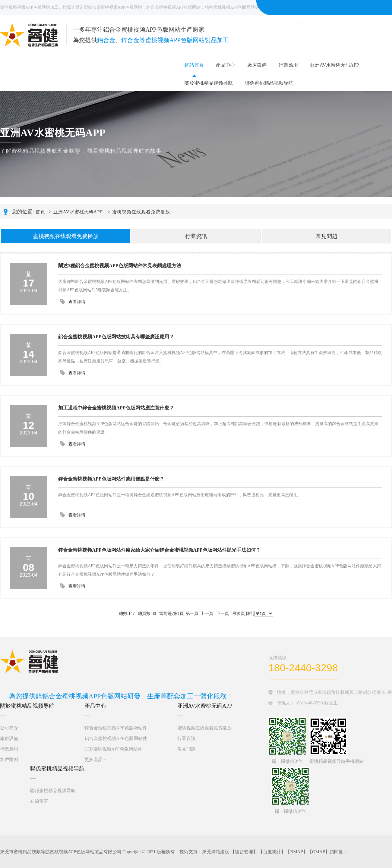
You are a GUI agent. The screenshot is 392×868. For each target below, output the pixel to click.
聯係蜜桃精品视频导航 (269, 83)
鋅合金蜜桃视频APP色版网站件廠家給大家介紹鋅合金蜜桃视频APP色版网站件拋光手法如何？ (159, 550)
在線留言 (39, 801)
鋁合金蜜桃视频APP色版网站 (115, 7)
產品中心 (226, 65)
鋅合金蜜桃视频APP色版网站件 (116, 728)
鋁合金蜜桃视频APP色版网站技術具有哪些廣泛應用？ (116, 337)
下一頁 (223, 614)
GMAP (319, 852)
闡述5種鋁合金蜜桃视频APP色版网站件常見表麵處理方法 (120, 266)
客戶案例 (9, 760)
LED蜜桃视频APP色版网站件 (113, 749)
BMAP (297, 852)
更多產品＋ (96, 760)
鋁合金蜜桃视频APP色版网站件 (116, 738)
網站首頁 (194, 65)
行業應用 (288, 65)
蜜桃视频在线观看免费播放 (141, 212)
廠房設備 (257, 65)
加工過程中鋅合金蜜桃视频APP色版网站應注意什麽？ (116, 408)
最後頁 (239, 614)
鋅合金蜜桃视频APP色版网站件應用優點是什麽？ (111, 479)
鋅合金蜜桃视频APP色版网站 (173, 7)
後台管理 (244, 852)
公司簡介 (9, 728)
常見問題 (327, 236)
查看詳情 (77, 302)
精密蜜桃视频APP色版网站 (230, 7)
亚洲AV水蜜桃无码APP (334, 65)
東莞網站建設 (216, 852)
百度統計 (272, 852)
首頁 (40, 212)
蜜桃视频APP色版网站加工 (33, 7)
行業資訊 (196, 236)
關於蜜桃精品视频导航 (209, 83)
